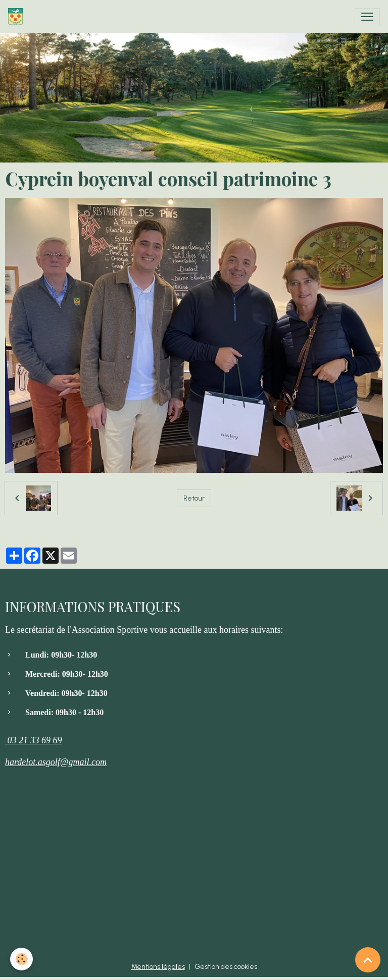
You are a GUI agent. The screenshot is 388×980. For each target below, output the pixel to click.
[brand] (17, 17)
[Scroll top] (368, 960)
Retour (194, 498)
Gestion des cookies (226, 967)
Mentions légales (158, 967)
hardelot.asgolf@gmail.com (56, 762)
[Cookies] (21, 959)
